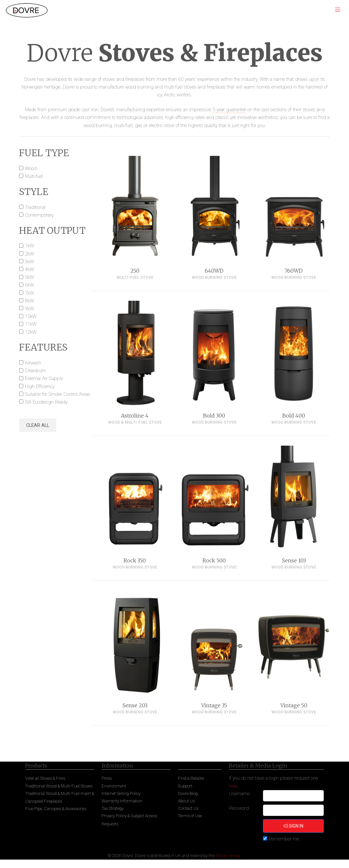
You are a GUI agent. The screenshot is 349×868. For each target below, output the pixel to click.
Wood (31, 168)
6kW (29, 285)
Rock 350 (135, 560)
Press (107, 778)
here (233, 786)
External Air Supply (44, 378)
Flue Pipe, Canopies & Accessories (56, 809)
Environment (114, 786)
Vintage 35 (214, 705)
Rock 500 (214, 560)
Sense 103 (294, 560)
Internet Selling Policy (121, 793)
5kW (29, 277)
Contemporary (39, 215)
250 (135, 271)
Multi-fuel (34, 176)
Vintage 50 (294, 705)
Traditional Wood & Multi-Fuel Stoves (59, 786)
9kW (29, 309)
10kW (31, 316)
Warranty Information (122, 801)
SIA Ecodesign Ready (46, 402)
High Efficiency (40, 386)
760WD (294, 271)
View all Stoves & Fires (45, 778)
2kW (29, 254)
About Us (186, 801)
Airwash (33, 363)
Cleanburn (35, 371)
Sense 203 (135, 705)
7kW (29, 293)
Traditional (35, 207)
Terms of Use (190, 816)
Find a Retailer (191, 778)
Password (239, 808)
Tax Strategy (113, 808)
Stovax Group (228, 856)
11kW (31, 324)
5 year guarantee (229, 110)
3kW (29, 262)
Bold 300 (214, 416)
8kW (29, 301)
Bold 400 (294, 416)
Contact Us (188, 808)
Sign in (293, 826)
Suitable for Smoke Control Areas (58, 394)
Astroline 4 (135, 416)
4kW (29, 269)
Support (185, 786)
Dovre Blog (188, 793)
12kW (31, 332)
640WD (214, 271)
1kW (29, 246)
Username (239, 794)
